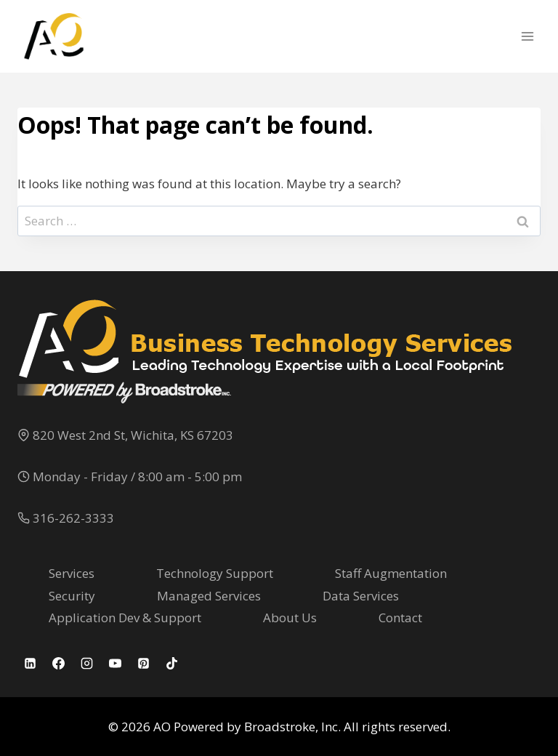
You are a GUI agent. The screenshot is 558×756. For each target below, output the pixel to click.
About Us (290, 618)
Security (72, 596)
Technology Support (215, 573)
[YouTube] (115, 663)
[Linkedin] (30, 663)
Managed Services (209, 596)
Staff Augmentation (391, 573)
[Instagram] (86, 663)
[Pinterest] (143, 663)
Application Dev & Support (125, 618)
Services (72, 573)
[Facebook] (58, 663)
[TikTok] (171, 663)
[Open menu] (527, 36)
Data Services (361, 596)
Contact (400, 618)
